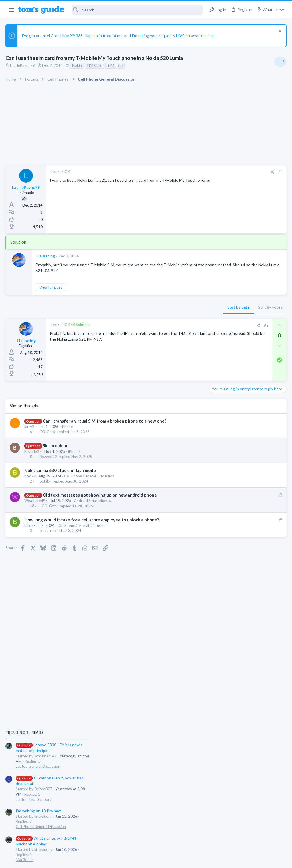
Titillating (46, 256)
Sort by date (147, 307)
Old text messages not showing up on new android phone (100, 495)
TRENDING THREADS (220, 340)
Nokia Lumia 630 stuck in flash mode (60, 470)
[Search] (138, 10)
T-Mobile (115, 65)
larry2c (30, 427)
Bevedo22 (33, 451)
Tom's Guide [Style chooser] (246, 836)
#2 (175, 325)
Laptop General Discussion (233, 373)
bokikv (30, 476)
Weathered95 (36, 501)
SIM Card (95, 65)
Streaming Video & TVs (230, 527)
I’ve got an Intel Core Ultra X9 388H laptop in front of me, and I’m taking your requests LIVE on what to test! (118, 36)
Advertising (85, 860)
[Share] (181, 172)
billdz (29, 525)
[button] (11, 10)
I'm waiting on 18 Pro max (234, 418)
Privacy (161, 860)
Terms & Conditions (200, 860)
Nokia (77, 65)
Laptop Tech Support (229, 406)
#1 (189, 172)
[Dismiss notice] (279, 32)
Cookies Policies (125, 860)
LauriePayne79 (23, 65)
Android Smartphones (93, 501)
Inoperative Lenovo (237, 478)
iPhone (67, 427)
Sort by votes (179, 307)
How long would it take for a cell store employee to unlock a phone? (92, 520)
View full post (51, 287)
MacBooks (220, 467)
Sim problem (55, 445)
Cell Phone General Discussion (90, 476)
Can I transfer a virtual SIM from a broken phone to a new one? (105, 421)
